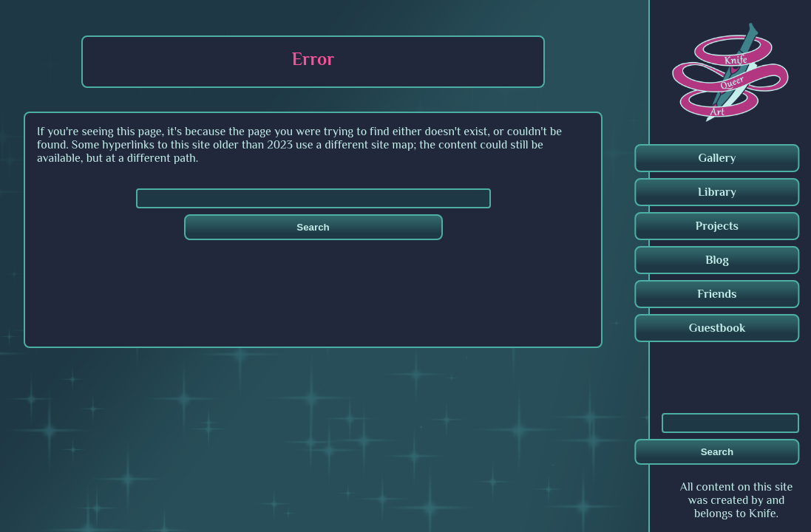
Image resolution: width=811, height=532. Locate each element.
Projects (717, 226)
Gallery (717, 158)
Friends (717, 294)
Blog (717, 260)
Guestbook (717, 328)
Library (717, 192)
